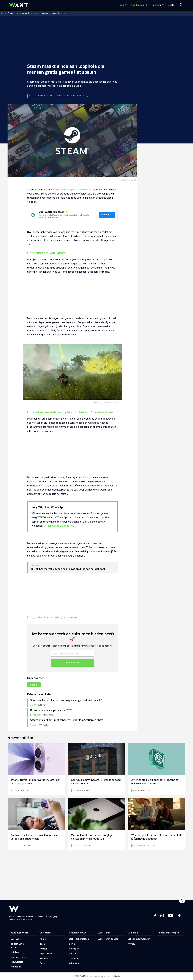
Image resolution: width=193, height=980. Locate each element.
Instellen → (107, 215)
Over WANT (17, 939)
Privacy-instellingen (168, 933)
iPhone (43, 949)
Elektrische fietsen (79, 939)
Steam (34, 685)
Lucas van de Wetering (44, 96)
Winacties (16, 967)
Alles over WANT (19, 933)
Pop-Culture (138, 5)
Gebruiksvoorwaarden (139, 939)
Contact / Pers (18, 957)
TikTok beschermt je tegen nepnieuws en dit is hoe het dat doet (68, 569)
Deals (171, 5)
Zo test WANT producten (18, 946)
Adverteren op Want (109, 939)
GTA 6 (72, 944)
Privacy (131, 944)
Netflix (73, 954)
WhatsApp (74, 963)
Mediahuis (133, 933)
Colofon (15, 952)
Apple (43, 939)
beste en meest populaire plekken (69, 190)
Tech (121, 5)
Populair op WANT (78, 933)
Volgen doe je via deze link (59, 526)
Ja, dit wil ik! (72, 663)
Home (4, 13)
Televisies (74, 959)
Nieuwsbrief (17, 962)
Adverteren (104, 933)
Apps (31, 96)
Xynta (118, 976)
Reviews (156, 5)
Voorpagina (46, 933)
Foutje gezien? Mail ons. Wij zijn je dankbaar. (52, 617)
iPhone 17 (74, 949)
